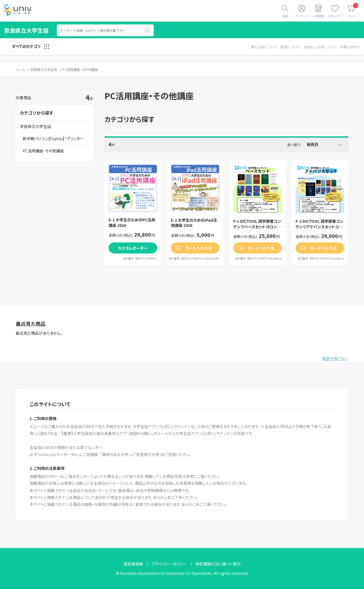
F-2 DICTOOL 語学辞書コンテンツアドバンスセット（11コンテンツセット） (320, 224)
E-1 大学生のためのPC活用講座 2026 (132, 223)
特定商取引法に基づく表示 (218, 564)
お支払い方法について (320, 47)
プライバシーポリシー (169, 564)
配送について (290, 47)
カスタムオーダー (133, 248)
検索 (285, 16)
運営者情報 (133, 564)
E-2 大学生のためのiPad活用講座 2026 (194, 223)
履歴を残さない (335, 358)
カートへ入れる (199, 248)
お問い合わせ (350, 47)
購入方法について (264, 47)
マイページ (302, 16)
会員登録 (318, 16)
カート (353, 10)
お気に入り (335, 16)
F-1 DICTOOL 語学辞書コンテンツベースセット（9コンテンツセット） (257, 224)
